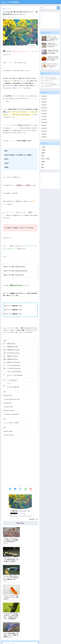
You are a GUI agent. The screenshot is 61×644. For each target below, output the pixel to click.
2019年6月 (44, 134)
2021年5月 (44, 114)
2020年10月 (44, 122)
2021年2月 (44, 119)
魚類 (37, 519)
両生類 (43, 153)
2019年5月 (44, 137)
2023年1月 (44, 99)
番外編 (43, 162)
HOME (30, 638)
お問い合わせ (25, 641)
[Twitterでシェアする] (10, 490)
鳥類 (42, 168)
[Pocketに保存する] (31, 490)
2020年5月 (44, 125)
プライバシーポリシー (34, 641)
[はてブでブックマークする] (20, 490)
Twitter (6, 615)
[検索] (58, 8)
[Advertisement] (20, 453)
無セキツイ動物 (45, 159)
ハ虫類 (43, 147)
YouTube (11, 615)
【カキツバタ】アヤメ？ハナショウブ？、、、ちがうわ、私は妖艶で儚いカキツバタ (50, 79)
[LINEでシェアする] (26, 490)
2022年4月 (44, 105)
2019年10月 (44, 128)
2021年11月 (44, 108)
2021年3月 (44, 116)
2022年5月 (44, 102)
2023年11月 (44, 96)
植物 (42, 156)
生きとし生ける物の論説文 (11, 2)
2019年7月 (44, 131)
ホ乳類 (43, 150)
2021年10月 (44, 111)
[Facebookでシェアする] (15, 490)
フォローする (22, 514)
